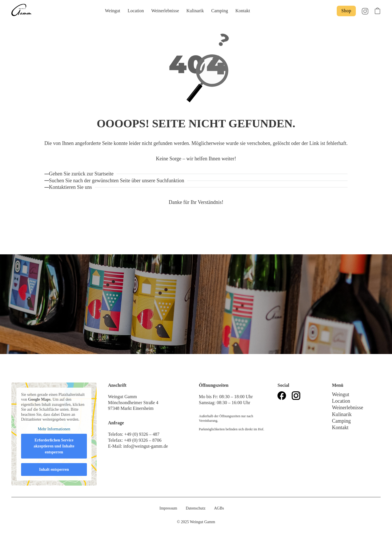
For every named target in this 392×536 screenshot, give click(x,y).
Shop (346, 11)
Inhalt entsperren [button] (54, 469)
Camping (220, 11)
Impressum (168, 508)
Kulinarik (195, 11)
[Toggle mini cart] (377, 11)
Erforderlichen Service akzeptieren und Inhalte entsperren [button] (54, 446)
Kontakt (243, 11)
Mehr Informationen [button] (54, 429)
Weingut (113, 11)
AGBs (219, 508)
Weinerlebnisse (165, 11)
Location (136, 11)
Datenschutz (196, 508)
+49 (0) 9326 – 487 (142, 434)
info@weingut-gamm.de (146, 446)
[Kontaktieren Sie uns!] (72, 187)
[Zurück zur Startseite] (83, 174)
